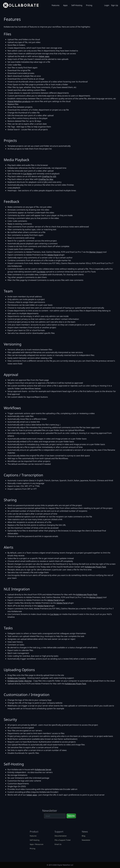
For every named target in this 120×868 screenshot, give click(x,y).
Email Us (58, 844)
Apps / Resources (37, 844)
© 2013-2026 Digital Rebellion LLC (60, 865)
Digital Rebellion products (19, 101)
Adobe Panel (53, 255)
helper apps (44, 56)
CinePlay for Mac (46, 179)
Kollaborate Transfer (17, 678)
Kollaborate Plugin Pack (96, 567)
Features (56, 5)
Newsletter (86, 840)
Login (107, 5)
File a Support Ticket (63, 840)
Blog (84, 836)
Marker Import (96, 252)
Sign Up (115, 5)
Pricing (89, 5)
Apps (65, 5)
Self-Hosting (77, 5)
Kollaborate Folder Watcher (20, 681)
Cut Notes (28, 174)
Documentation (61, 836)
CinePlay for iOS (49, 176)
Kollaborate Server (43, 769)
